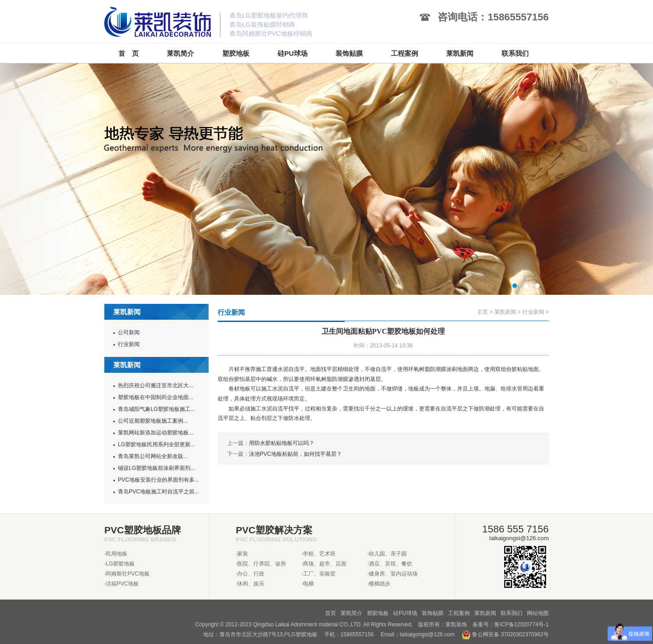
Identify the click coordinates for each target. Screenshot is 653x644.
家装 (243, 554)
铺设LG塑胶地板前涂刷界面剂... (156, 468)
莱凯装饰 (456, 624)
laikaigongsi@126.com (427, 634)
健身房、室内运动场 (393, 574)
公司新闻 (129, 332)
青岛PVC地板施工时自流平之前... (158, 492)
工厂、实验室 (319, 574)
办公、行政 (251, 574)
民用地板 (117, 554)
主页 (482, 312)
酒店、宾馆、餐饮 (390, 564)
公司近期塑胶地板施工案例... (153, 421)
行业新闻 (129, 344)
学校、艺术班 (319, 554)
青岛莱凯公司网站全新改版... (153, 456)
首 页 (129, 53)
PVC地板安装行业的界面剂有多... (158, 480)
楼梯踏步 (380, 584)
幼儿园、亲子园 (388, 554)
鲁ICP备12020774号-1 (521, 624)
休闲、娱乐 (251, 584)
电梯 (308, 584)
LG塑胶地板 (120, 564)
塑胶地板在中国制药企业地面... (156, 397)
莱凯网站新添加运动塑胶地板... (156, 433)
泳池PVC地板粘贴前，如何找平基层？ (295, 454)
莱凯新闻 (505, 312)
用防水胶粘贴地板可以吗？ (282, 443)
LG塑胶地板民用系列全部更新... (156, 444)
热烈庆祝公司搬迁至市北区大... (156, 385)
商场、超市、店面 (325, 564)
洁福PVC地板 (122, 584)
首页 (331, 613)
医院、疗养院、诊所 (262, 564)
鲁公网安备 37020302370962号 (505, 634)
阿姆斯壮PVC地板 (128, 574)
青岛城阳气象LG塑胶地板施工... (156, 409)
